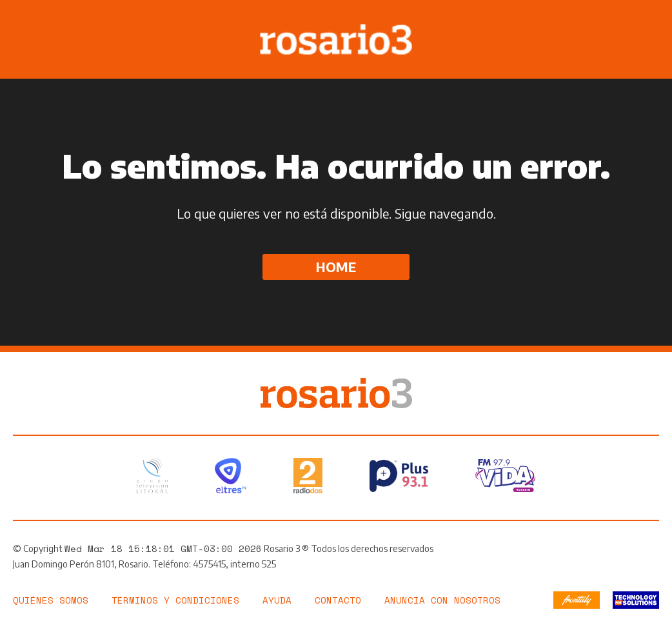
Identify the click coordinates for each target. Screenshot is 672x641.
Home (336, 267)
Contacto (338, 600)
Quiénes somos (51, 600)
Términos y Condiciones (175, 600)
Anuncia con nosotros (442, 600)
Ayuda (277, 600)
